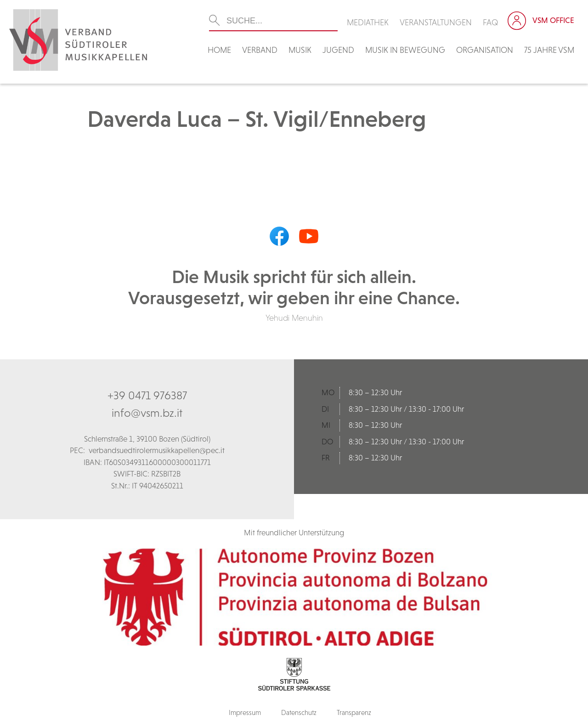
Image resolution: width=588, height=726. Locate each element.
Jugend (338, 50)
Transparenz (354, 712)
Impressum (245, 712)
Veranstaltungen (436, 22)
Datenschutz (299, 712)
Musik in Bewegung (405, 50)
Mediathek (368, 22)
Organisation (485, 50)
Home (219, 50)
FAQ (491, 22)
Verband (260, 50)
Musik (300, 50)
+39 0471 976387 (147, 395)
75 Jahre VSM (549, 50)
